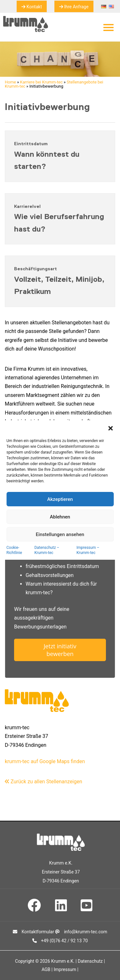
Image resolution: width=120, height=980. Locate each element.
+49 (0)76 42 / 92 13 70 (60, 941)
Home (10, 82)
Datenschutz (90, 961)
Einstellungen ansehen (60, 534)
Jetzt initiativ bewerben (60, 650)
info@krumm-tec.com (81, 932)
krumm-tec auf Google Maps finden (45, 761)
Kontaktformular (33, 932)
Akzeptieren (60, 499)
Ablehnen (60, 517)
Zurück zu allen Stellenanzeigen (44, 782)
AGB (46, 969)
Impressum (65, 969)
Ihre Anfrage (74, 7)
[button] (110, 428)
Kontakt (32, 7)
